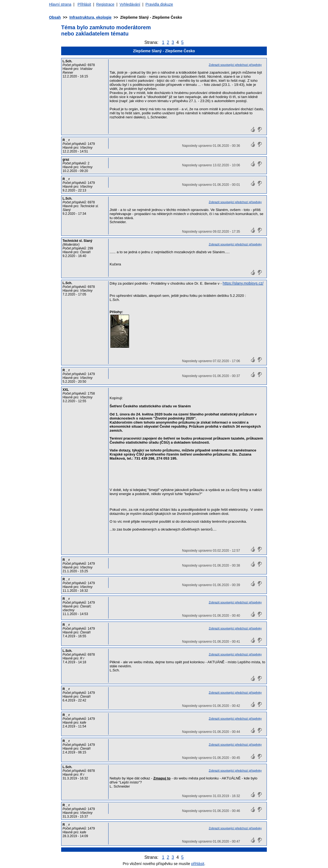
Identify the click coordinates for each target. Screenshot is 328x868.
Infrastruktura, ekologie (91, 17)
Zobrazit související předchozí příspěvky (235, 65)
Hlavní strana (60, 4)
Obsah (55, 17)
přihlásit (198, 864)
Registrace (105, 4)
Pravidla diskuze (159, 4)
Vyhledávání (130, 4)
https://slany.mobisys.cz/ (243, 283)
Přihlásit (84, 4)
